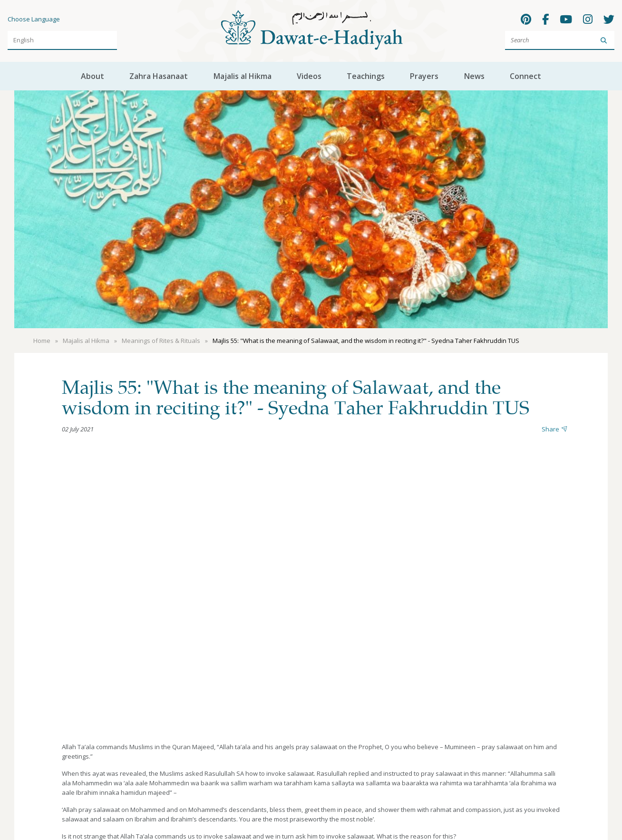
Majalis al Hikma (243, 76)
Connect (525, 76)
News (474, 76)
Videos (309, 76)
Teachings (366, 76)
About (92, 76)
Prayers (424, 76)
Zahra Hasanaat (159, 76)
